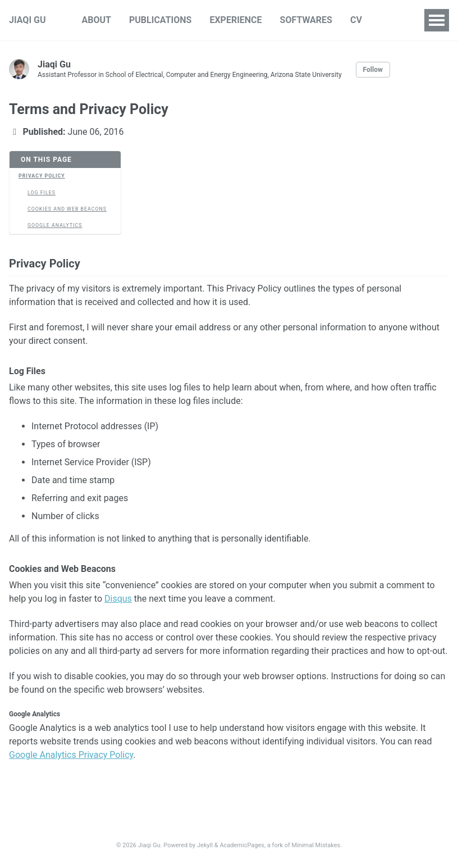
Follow (373, 70)
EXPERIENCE (235, 20)
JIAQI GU (28, 20)
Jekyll (205, 845)
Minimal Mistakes (316, 845)
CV (356, 20)
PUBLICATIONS (160, 20)
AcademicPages (242, 845)
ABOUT (97, 20)
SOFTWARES (306, 20)
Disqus (118, 599)
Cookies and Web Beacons (67, 209)
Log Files (42, 193)
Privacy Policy (42, 176)
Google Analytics (55, 225)
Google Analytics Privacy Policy (71, 755)
